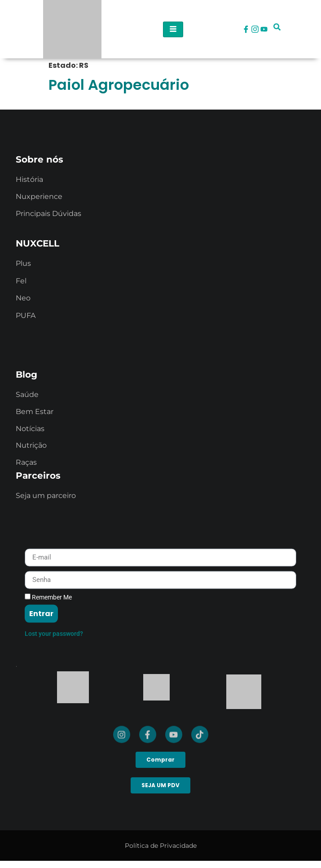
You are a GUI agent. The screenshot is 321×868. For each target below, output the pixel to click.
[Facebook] (246, 29)
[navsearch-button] (277, 29)
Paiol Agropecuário (119, 85)
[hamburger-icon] (173, 29)
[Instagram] (255, 29)
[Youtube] (264, 29)
